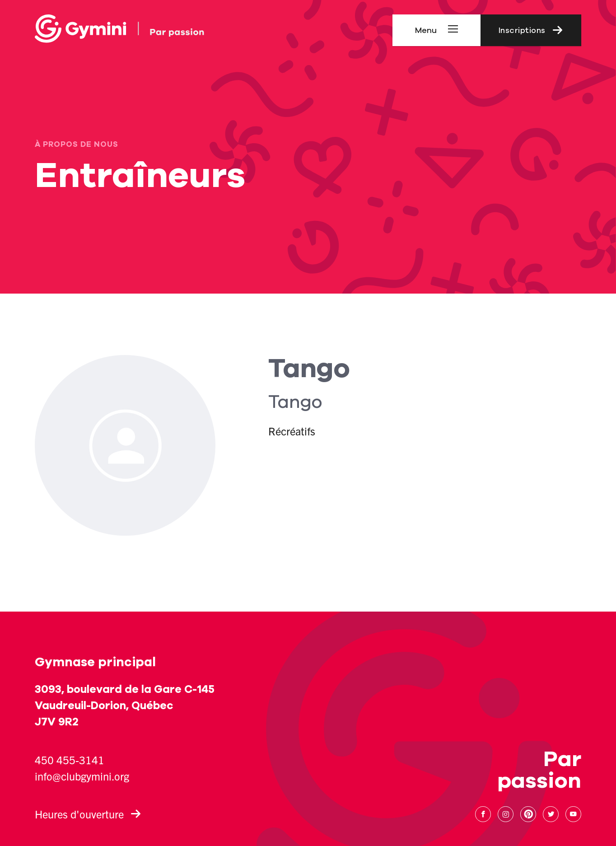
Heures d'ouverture (88, 814)
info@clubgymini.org (82, 776)
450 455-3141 (70, 760)
